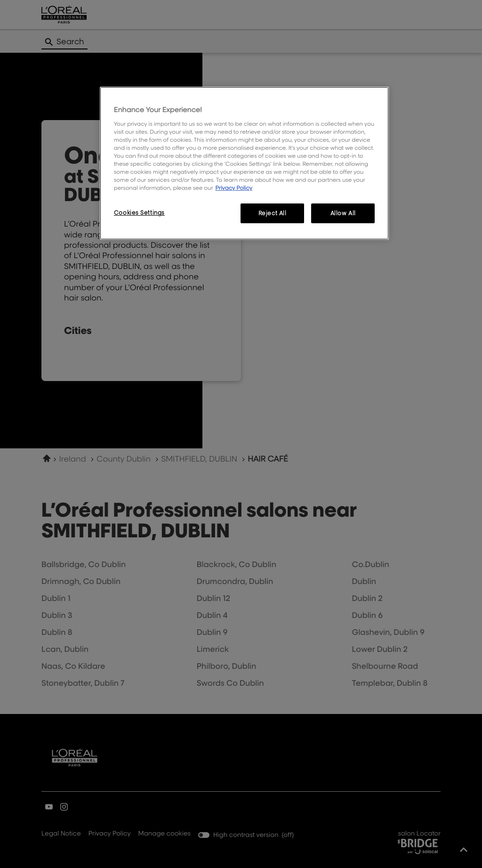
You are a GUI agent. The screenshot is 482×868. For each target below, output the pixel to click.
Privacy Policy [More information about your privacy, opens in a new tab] (234, 188)
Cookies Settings (139, 213)
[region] (244, 163)
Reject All (273, 213)
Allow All (343, 213)
